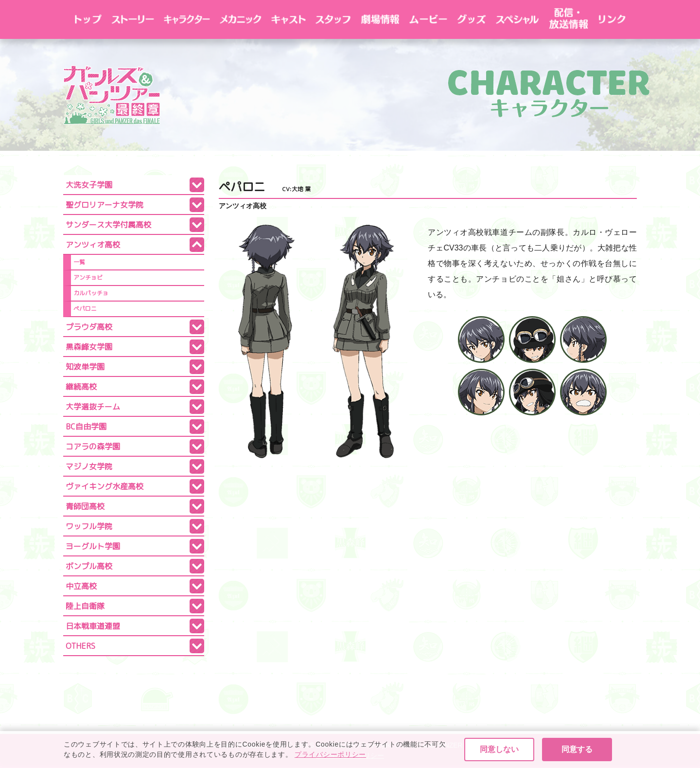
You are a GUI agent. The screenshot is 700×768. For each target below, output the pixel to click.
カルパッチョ (91, 293)
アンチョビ (88, 277)
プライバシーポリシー (350, 756)
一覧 (79, 262)
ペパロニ (85, 309)
